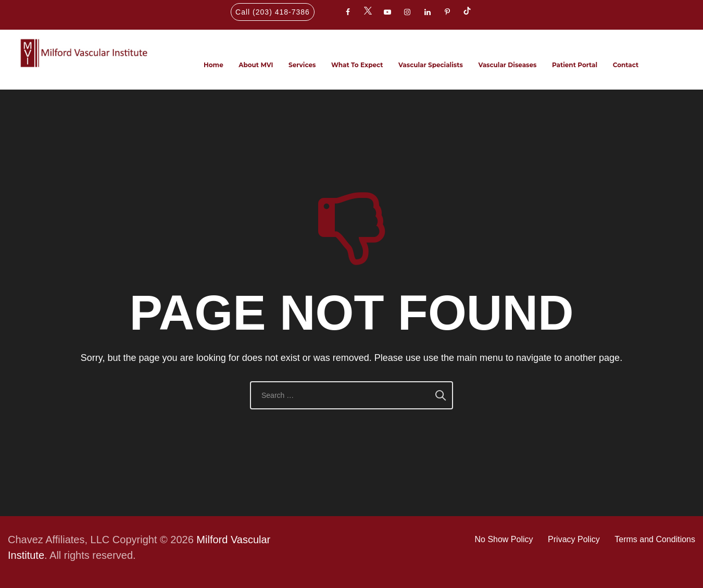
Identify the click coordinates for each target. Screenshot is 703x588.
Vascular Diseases (507, 65)
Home (214, 65)
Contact (626, 65)
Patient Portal (575, 65)
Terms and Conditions (655, 539)
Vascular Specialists (431, 65)
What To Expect (357, 65)
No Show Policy (504, 539)
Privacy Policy (574, 539)
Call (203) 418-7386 (273, 12)
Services (302, 65)
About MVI (256, 65)
